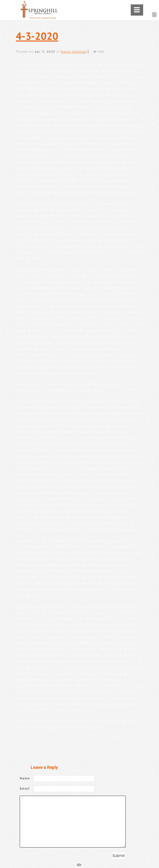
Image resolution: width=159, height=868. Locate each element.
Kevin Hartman (74, 52)
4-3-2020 (37, 36)
